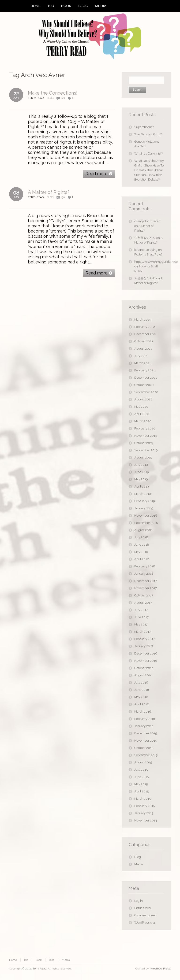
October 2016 (144, 668)
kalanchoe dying (146, 250)
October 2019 (144, 443)
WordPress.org (145, 923)
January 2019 (144, 508)
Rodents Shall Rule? (148, 254)
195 (63, 98)
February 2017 (144, 639)
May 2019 (141, 479)
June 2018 (142, 545)
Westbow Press (160, 969)
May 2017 (141, 624)
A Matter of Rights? (49, 192)
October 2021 (144, 341)
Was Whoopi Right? (148, 134)
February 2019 (145, 501)
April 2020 (142, 414)
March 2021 (142, 363)
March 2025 (143, 320)
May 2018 (141, 552)
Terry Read (39, 969)
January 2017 (144, 646)
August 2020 (143, 399)
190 (63, 197)
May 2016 (141, 697)
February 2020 (145, 428)
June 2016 (142, 690)
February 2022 (145, 327)
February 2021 (144, 370)
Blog (50, 98)
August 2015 (143, 762)
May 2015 (141, 784)
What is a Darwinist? (148, 153)
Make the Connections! (53, 93)
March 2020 (143, 421)
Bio (26, 960)
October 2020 (144, 385)
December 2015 (146, 733)
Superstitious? (144, 127)
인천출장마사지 (145, 238)
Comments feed (145, 915)
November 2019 (146, 436)
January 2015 (144, 813)
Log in (139, 901)
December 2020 (146, 378)
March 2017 (142, 632)
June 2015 (141, 777)
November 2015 (146, 741)
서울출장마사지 (145, 278)
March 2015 (142, 799)
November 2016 (146, 661)
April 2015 (141, 791)
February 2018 (145, 566)
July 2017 (141, 610)
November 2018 (146, 516)
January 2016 (144, 726)
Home (13, 960)
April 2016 (142, 704)
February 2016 (145, 719)
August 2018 (143, 530)
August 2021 (143, 349)
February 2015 (144, 806)
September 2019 (146, 450)
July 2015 (141, 770)
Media (139, 864)
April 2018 (142, 559)
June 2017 (141, 617)
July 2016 (141, 682)
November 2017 (146, 588)
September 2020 (146, 392)
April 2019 (142, 486)
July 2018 (141, 537)
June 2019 (142, 472)
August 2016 (143, 675)
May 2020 (141, 407)
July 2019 (141, 465)
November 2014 (146, 820)
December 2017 (146, 581)
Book (39, 960)
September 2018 (146, 523)
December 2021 (146, 334)
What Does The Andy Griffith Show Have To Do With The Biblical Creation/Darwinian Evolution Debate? (149, 170)
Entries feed (142, 908)
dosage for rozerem (148, 221)
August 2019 (143, 457)
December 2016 (146, 653)
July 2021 (141, 356)
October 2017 (144, 595)
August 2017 (143, 603)
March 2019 (143, 494)
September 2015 (146, 755)
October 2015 (144, 748)
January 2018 (144, 574)
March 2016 (143, 712)
